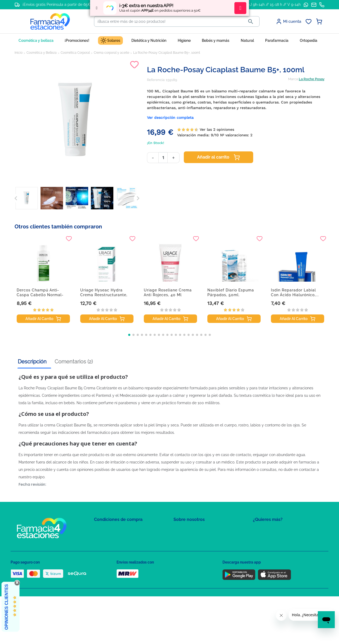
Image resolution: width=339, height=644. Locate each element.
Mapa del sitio (184, 530)
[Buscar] (168, 21)
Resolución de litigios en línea (118, 584)
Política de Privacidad (111, 538)
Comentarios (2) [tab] (74, 362)
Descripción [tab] (32, 362)
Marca (293, 79)
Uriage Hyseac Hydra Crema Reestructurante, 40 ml (104, 295)
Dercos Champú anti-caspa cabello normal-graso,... (40, 295)
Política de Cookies (109, 545)
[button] (129, 335)
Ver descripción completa (170, 118)
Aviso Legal (103, 553)
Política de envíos (108, 568)
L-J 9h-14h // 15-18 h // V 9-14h (274, 4)
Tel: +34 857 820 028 (189, 561)
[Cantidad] (163, 158)
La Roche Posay (312, 79)
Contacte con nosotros (192, 545)
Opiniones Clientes (6, 607)
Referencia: (156, 80)
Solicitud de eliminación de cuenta (201, 553)
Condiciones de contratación (117, 530)
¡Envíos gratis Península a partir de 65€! (57, 4)
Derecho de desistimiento (115, 576)
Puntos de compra (109, 561)
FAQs (178, 538)
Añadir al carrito (218, 157)
